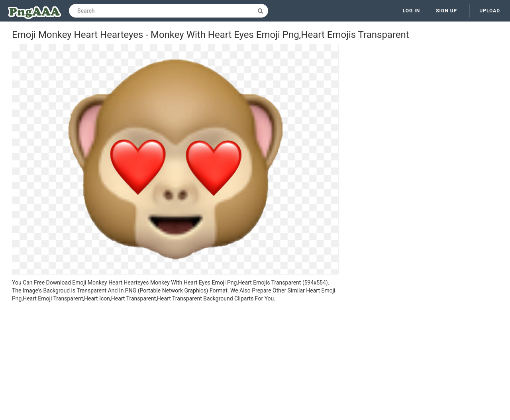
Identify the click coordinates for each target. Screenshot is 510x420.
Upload (490, 11)
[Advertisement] (175, 362)
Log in (412, 11)
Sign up (446, 11)
